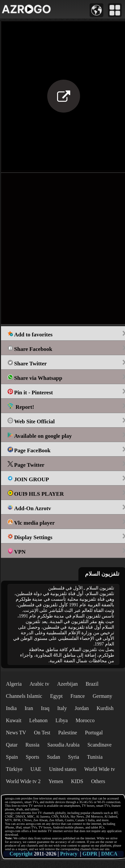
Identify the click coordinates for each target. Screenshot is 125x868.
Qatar (12, 745)
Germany (102, 696)
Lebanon (38, 720)
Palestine (68, 733)
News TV (16, 733)
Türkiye (14, 769)
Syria (73, 757)
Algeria (14, 684)
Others (98, 781)
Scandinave (99, 745)
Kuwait (14, 720)
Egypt (56, 696)
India (11, 708)
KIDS (77, 781)
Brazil (92, 684)
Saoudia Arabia (63, 745)
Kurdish (105, 708)
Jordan (82, 708)
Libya (62, 720)
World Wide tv (100, 769)
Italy (62, 708)
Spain (12, 757)
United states (63, 769)
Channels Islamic (24, 696)
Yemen (56, 781)
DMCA (109, 854)
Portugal (94, 733)
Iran (29, 708)
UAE (36, 769)
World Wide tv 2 (23, 781)
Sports (32, 757)
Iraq (45, 708)
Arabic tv (39, 684)
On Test (42, 733)
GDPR (90, 854)
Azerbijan (67, 684)
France (78, 696)
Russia (33, 745)
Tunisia (95, 757)
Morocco (85, 720)
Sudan (53, 757)
